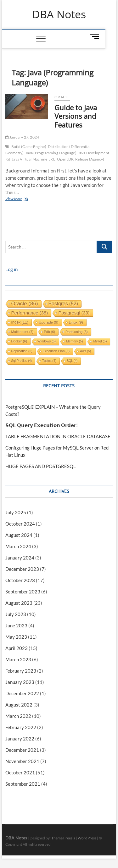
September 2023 (23, 592)
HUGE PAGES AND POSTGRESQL (41, 466)
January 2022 (20, 739)
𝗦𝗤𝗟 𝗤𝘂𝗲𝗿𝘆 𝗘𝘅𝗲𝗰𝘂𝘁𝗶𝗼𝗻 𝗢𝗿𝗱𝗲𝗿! (42, 425)
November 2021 (22, 761)
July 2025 (16, 512)
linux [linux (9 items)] (76, 322)
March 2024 (18, 546)
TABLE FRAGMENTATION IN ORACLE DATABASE (58, 436)
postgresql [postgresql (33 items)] (74, 313)
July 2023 (16, 614)
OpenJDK (65, 159)
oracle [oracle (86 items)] (25, 304)
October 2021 (20, 772)
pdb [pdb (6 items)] (50, 332)
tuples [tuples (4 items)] (49, 361)
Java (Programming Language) (51, 153)
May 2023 (16, 637)
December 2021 (22, 750)
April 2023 (17, 648)
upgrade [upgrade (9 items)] (48, 322)
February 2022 (21, 727)
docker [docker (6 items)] (19, 341)
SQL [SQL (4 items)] (72, 361)
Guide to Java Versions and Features (76, 116)
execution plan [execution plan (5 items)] (56, 351)
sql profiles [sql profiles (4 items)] (22, 361)
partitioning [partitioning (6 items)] (76, 332)
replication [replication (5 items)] (22, 351)
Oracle (62, 97)
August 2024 (19, 535)
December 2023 (22, 569)
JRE (52, 159)
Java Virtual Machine (29, 159)
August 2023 (19, 603)
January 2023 (20, 682)
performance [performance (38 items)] (30, 313)
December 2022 (22, 693)
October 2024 (20, 524)
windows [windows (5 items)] (47, 341)
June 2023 (16, 625)
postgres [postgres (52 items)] (63, 304)
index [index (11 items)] (20, 322)
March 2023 (18, 659)
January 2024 (20, 558)
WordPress (87, 838)
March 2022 (18, 716)
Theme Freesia (63, 838)
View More (20, 199)
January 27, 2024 (22, 137)
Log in (11, 269)
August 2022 (19, 705)
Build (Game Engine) (29, 147)
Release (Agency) (90, 159)
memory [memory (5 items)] (74, 341)
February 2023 (21, 671)
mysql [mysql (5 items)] (100, 341)
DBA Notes (59, 14)
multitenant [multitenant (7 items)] (22, 332)
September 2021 (23, 784)
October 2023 (20, 580)
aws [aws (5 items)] (85, 351)
